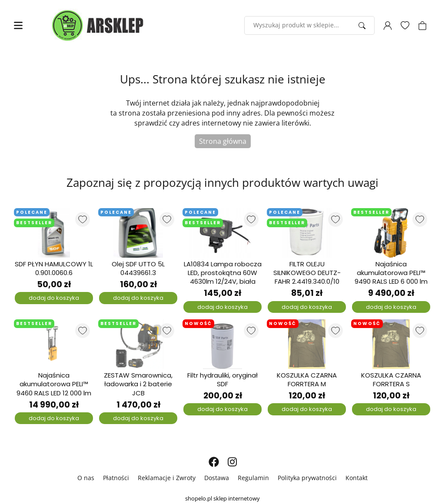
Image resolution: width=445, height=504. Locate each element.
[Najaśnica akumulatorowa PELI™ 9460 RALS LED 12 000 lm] (54, 344)
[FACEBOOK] (214, 462)
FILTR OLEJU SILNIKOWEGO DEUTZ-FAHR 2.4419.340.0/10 (307, 273)
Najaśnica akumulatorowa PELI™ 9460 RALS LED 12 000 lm (54, 384)
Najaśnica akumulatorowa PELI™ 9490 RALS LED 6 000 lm (391, 273)
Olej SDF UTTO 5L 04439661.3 (138, 269)
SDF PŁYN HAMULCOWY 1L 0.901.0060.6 (54, 269)
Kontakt (357, 478)
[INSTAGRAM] (232, 462)
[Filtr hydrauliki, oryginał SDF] (222, 344)
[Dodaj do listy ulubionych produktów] (83, 219)
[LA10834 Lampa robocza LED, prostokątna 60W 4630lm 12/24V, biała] (222, 233)
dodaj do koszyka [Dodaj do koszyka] (54, 298)
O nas (86, 478)
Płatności (116, 478)
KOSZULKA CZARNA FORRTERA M (307, 380)
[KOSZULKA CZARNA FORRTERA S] (391, 344)
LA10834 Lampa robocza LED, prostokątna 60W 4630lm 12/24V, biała (223, 273)
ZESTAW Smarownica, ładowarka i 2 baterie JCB (138, 384)
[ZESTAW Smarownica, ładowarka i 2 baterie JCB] (138, 344)
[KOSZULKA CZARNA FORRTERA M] (307, 344)
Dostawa (217, 478)
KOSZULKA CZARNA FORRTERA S (391, 380)
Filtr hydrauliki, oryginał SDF (222, 380)
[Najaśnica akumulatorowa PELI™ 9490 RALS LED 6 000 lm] (391, 233)
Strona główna (223, 141)
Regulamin (253, 478)
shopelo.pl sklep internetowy (222, 498)
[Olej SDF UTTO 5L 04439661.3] (138, 233)
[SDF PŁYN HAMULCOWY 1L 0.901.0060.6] (54, 233)
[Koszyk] (422, 26)
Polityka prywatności (307, 478)
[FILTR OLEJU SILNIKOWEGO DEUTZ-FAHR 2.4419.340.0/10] (307, 233)
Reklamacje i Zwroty (167, 478)
